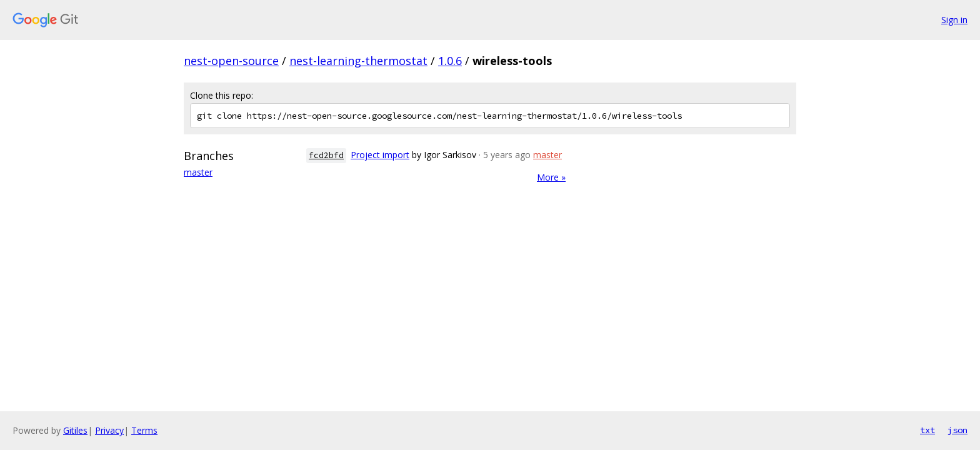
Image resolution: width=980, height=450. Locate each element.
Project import (380, 155)
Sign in (954, 20)
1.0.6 (450, 61)
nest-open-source (231, 61)
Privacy (109, 430)
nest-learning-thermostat (358, 61)
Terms (144, 430)
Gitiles (75, 430)
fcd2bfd (326, 155)
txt (927, 430)
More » (551, 177)
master (198, 172)
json (957, 430)
